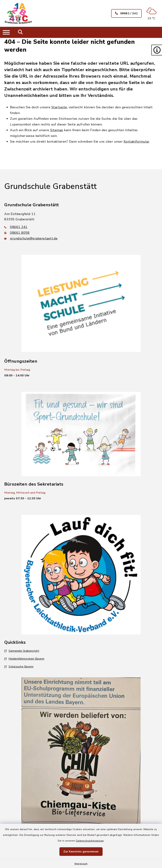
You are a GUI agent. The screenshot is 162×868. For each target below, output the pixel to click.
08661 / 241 (126, 13)
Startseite (59, 107)
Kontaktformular (137, 142)
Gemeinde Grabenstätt (22, 651)
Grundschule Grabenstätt (51, 186)
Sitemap (57, 130)
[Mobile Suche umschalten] (20, 32)
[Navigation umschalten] (6, 32)
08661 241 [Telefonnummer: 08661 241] (16, 227)
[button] (157, 50)
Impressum (81, 864)
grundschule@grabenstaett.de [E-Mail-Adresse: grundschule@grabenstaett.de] (31, 238)
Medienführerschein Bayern (24, 659)
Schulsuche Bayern (19, 667)
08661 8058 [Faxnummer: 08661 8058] (17, 233)
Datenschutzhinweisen (90, 841)
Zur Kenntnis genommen (81, 852)
